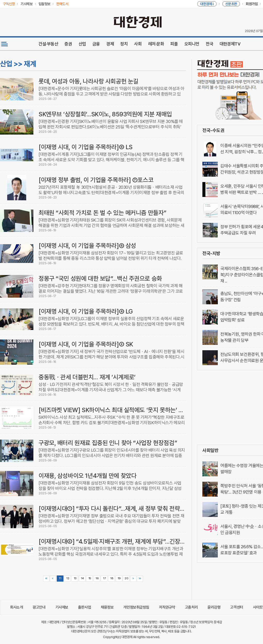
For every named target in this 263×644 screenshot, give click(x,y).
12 (68, 578)
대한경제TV (230, 44)
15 (89, 578)
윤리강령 (214, 607)
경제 (110, 44)
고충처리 (191, 607)
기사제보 (62, 607)
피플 (174, 44)
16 (97, 578)
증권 (68, 44)
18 (112, 578)
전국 (209, 44)
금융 (96, 44)
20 (126, 578)
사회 (138, 44)
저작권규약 (167, 607)
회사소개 (16, 607)
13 (75, 578)
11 (60, 578)
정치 (124, 44)
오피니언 (192, 44)
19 (119, 578)
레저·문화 (156, 44)
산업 (82, 44)
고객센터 (237, 607)
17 (104, 578)
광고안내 (39, 607)
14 (82, 578)
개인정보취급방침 (136, 607)
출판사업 (84, 607)
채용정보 (107, 607)
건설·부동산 (48, 44)
